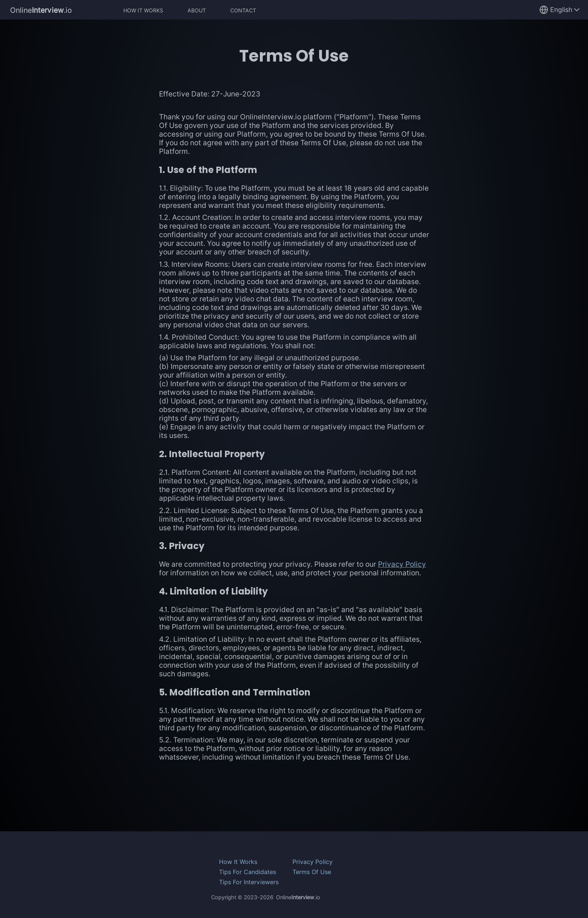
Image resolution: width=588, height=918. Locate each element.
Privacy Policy (402, 564)
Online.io (41, 10)
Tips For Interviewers (249, 882)
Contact (243, 10)
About (197, 10)
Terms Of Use (312, 872)
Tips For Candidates (247, 872)
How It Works (143, 10)
